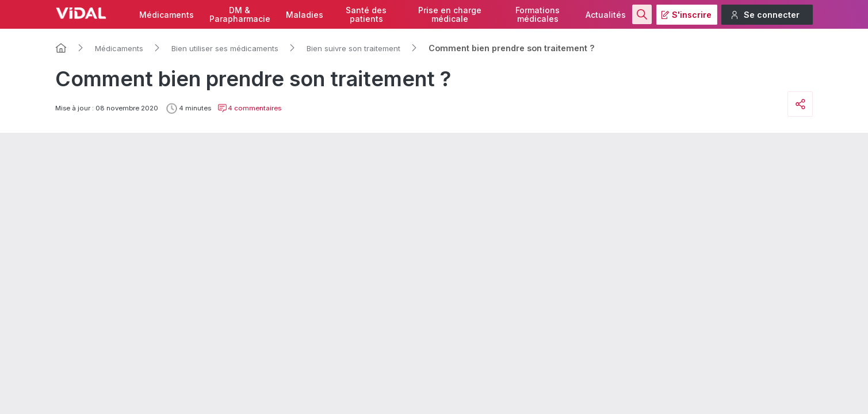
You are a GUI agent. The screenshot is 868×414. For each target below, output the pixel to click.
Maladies (305, 15)
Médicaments (167, 15)
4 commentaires (249, 108)
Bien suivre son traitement (353, 48)
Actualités (606, 15)
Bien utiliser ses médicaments (225, 48)
